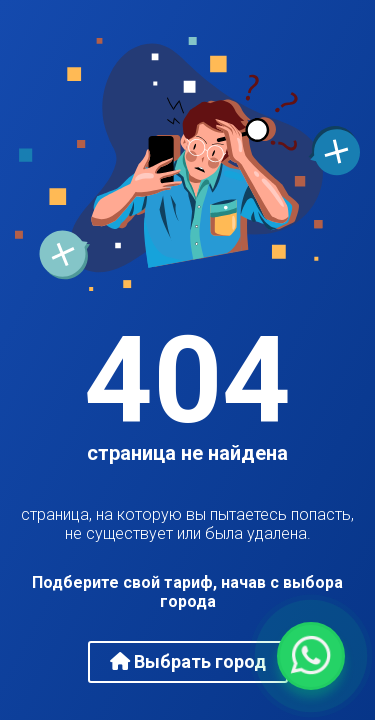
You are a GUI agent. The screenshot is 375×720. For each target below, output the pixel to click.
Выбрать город (188, 661)
